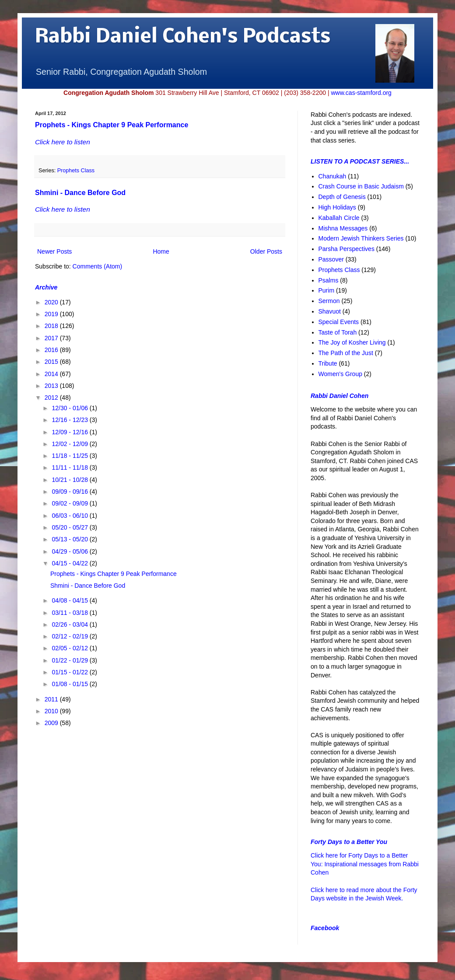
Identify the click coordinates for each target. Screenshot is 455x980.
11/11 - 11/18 (70, 467)
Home (161, 251)
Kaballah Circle (339, 218)
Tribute (328, 363)
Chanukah (332, 176)
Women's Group (340, 374)
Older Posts (266, 251)
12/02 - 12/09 (70, 444)
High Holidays (337, 207)
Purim (327, 290)
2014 (52, 374)
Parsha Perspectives (346, 249)
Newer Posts (54, 251)
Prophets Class (76, 171)
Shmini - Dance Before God (80, 193)
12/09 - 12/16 (70, 432)
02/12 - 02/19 (70, 636)
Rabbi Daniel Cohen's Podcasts (183, 37)
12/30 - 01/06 (70, 408)
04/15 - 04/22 (70, 563)
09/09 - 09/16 (70, 492)
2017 (52, 338)
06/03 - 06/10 (70, 516)
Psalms (329, 280)
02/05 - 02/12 (70, 648)
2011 (52, 699)
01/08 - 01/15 (70, 684)
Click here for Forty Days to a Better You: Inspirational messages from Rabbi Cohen (365, 864)
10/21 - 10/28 (70, 480)
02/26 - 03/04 (70, 624)
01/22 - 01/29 (70, 660)
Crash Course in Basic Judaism (361, 186)
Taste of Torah (338, 332)
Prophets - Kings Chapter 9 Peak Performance (112, 125)
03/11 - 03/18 (70, 613)
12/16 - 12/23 (70, 420)
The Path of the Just (346, 353)
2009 (52, 723)
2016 (52, 350)
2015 (52, 362)
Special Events (339, 322)
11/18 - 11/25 (70, 456)
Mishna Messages (343, 228)
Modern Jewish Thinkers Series (361, 238)
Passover (331, 259)
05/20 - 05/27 (70, 527)
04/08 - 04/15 (70, 600)
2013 (52, 386)
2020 (52, 302)
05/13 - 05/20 (70, 539)
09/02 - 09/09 (70, 503)
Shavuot (330, 311)
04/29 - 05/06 (70, 551)
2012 (52, 398)
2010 (52, 711)
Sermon (329, 301)
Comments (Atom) (98, 266)
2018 (52, 326)
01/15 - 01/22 (70, 672)
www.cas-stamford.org (361, 93)
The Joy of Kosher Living (352, 342)
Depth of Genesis (342, 197)
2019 (52, 314)
